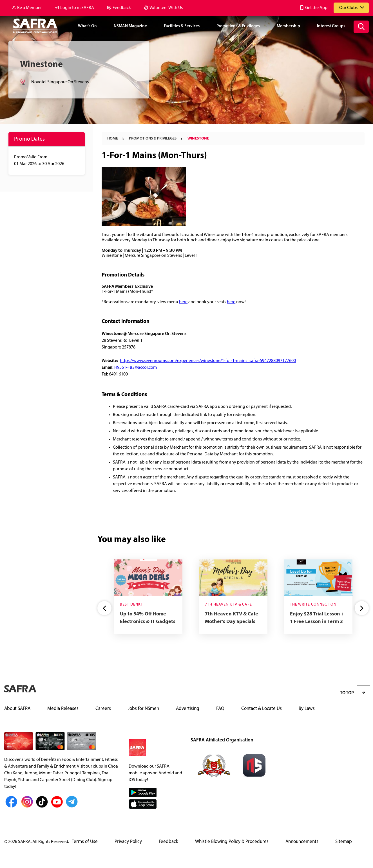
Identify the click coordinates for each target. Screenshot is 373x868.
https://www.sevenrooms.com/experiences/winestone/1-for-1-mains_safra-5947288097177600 (208, 361)
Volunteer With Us (166, 8)
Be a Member (29, 8)
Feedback (122, 8)
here (183, 302)
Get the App (316, 8)
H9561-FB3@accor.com (136, 368)
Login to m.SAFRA (77, 8)
